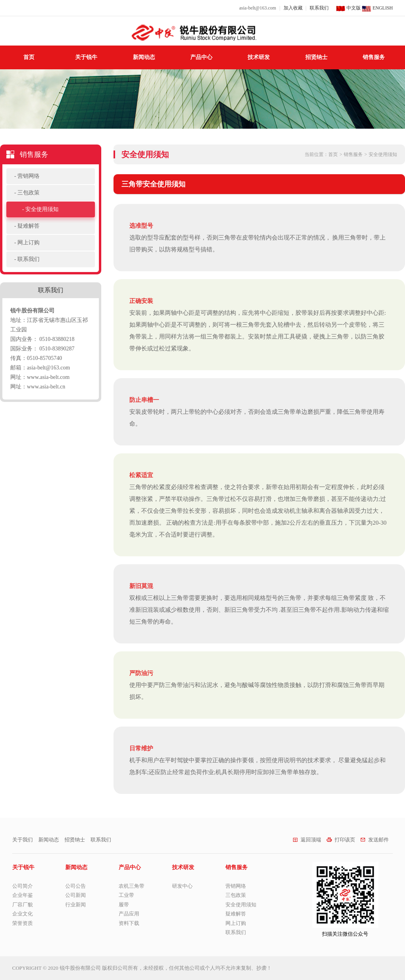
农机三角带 (132, 886)
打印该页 (341, 840)
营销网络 (28, 176)
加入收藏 (293, 8)
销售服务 (374, 57)
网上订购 (28, 243)
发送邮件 (375, 840)
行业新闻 (76, 905)
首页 (29, 57)
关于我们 (23, 840)
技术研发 (259, 57)
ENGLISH (377, 8)
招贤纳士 (316, 57)
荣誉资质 (23, 923)
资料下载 (129, 923)
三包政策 (28, 193)
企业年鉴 (23, 895)
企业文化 (23, 914)
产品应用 (129, 914)
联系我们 (319, 8)
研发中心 (182, 886)
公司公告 (76, 886)
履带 (124, 905)
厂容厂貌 (23, 905)
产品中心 (201, 57)
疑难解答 (28, 226)
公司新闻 (76, 895)
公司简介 (23, 886)
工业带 (126, 895)
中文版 (348, 8)
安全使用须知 (42, 209)
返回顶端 (307, 840)
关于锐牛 (86, 57)
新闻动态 (144, 57)
